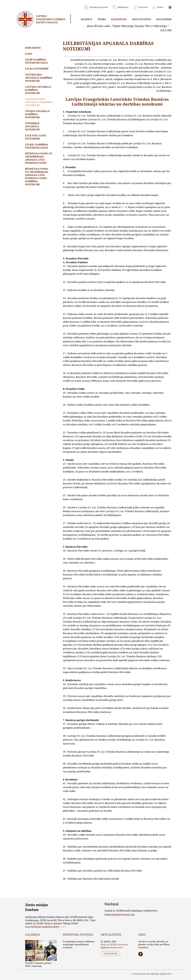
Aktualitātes (142, 19)
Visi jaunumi (110, 954)
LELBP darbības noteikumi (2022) (37, 61)
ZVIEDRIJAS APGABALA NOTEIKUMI (32, 127)
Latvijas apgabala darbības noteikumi (38, 90)
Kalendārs (164, 19)
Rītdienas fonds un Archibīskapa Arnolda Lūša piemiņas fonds (39, 159)
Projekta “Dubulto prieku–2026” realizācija (39, 964)
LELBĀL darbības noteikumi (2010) (37, 146)
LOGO (29, 54)
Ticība (102, 19)
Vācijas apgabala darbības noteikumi (37, 114)
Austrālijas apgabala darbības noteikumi (39, 78)
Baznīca (87, 19)
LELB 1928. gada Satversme (36, 137)
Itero (169, 974)
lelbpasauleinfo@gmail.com (120, 914)
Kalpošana (119, 19)
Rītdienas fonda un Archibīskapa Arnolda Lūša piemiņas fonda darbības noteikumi (37, 177)
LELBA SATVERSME (37, 69)
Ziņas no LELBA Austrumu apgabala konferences (114, 946)
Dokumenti (33, 48)
